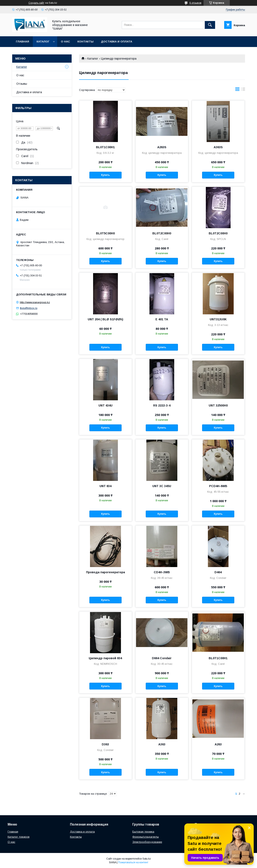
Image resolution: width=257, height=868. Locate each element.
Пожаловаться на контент (133, 862)
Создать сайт (36, 3)
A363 (162, 744)
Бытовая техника (143, 832)
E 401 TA (162, 319)
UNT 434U (105, 405)
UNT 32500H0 (218, 405)
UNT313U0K (218, 319)
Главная (23, 42)
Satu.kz (147, 859)
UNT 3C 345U (162, 486)
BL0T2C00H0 (162, 233)
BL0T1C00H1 (105, 147)
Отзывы (22, 84)
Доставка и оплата (117, 42)
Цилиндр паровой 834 (105, 658)
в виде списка (243, 90)
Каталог (43, 42)
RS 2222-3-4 (162, 405)
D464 (218, 572)
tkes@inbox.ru (29, 308)
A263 (218, 744)
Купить (105, 175)
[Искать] (210, 25)
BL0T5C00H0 (105, 233)
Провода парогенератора (105, 572)
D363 (105, 744)
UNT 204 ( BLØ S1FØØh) (105, 319)
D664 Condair (162, 658)
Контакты (85, 42)
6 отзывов (195, 3)
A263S (162, 147)
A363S (218, 147)
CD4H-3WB (162, 572)
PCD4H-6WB (218, 486)
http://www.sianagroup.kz (35, 302)
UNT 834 (105, 486)
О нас (65, 42)
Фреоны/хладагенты (146, 837)
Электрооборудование (147, 842)
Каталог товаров (19, 837)
